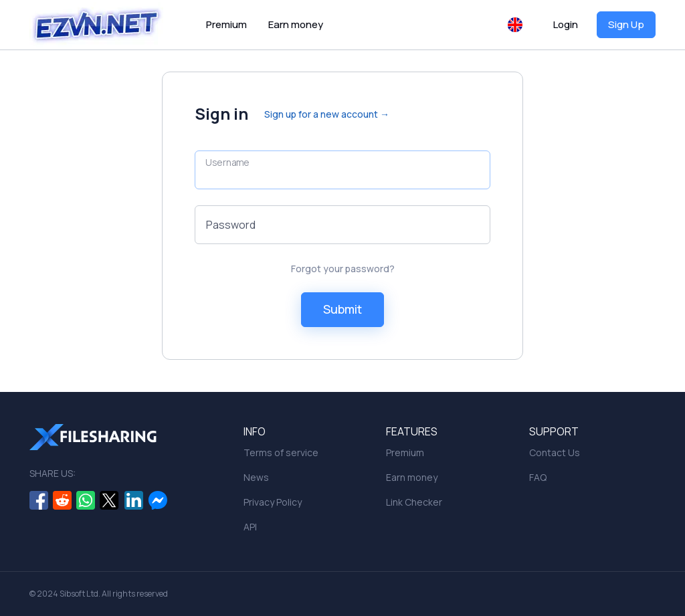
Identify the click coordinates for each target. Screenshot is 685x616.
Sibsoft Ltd (79, 594)
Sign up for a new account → (327, 114)
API (250, 527)
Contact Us (555, 452)
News (256, 477)
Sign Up (626, 24)
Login (566, 24)
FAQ (538, 477)
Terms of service (281, 452)
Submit (342, 309)
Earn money (296, 24)
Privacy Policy (273, 502)
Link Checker (414, 502)
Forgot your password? (343, 269)
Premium (226, 24)
